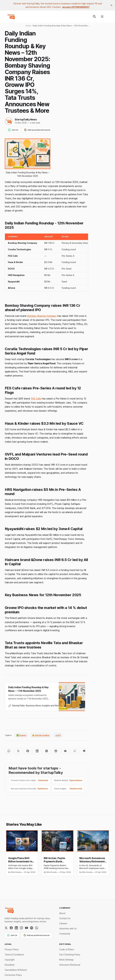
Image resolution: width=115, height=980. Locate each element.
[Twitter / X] (6, 928)
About (62, 913)
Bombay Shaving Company (42, 316)
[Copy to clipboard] (75, 751)
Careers (63, 923)
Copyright (10, 960)
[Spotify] (32, 928)
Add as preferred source (37, 130)
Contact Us (65, 918)
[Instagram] (21, 928)
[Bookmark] (84, 751)
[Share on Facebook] (28, 751)
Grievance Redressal (70, 965)
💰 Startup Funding (41, 735)
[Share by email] (65, 751)
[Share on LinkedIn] (37, 751)
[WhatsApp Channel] (37, 928)
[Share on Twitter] (18, 751)
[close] (111, 5)
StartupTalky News (26, 119)
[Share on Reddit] (56, 751)
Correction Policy (13, 975)
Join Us (13, 130)
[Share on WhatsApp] (9, 751)
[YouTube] (27, 928)
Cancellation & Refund (16, 970)
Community (65, 934)
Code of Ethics (67, 949)
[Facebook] (11, 928)
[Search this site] (94, 17)
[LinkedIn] (16, 928)
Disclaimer (10, 965)
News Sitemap (66, 960)
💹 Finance (21, 735)
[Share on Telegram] (46, 751)
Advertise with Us (68, 929)
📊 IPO (58, 735)
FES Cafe (36, 399)
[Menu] (102, 17)
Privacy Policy (12, 949)
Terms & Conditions (14, 955)
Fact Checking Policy (70, 955)
